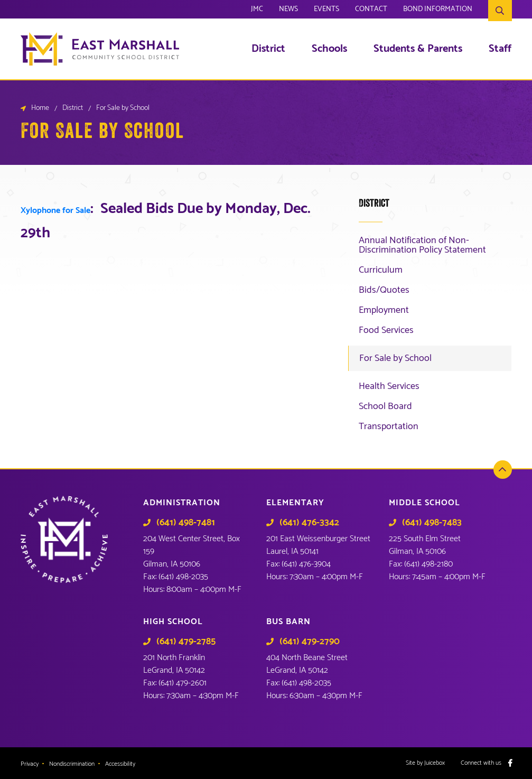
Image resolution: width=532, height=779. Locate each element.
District (268, 49)
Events (326, 11)
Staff (500, 49)
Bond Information (438, 11)
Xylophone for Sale (55, 211)
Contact (371, 11)
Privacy (30, 764)
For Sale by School (395, 358)
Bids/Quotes (384, 290)
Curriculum (381, 270)
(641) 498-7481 (186, 523)
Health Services (389, 386)
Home (40, 108)
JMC (257, 11)
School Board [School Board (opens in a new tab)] (385, 406)
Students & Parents (418, 49)
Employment (384, 310)
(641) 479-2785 (186, 642)
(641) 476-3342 (309, 523)
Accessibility (120, 764)
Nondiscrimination (72, 764)
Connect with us (481, 763)
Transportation (389, 426)
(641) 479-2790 (310, 642)
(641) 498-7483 (432, 523)
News (288, 11)
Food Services (386, 330)
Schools (329, 49)
